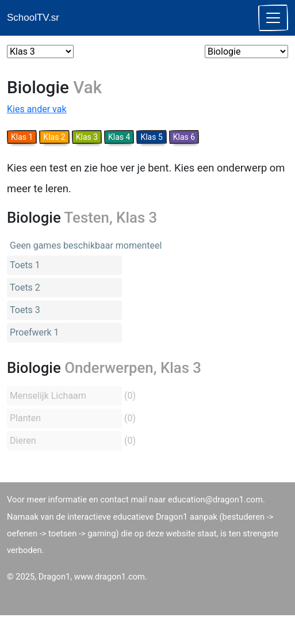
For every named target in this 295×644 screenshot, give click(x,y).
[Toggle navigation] (273, 18)
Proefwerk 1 (35, 332)
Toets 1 (25, 265)
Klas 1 (22, 137)
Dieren (23, 441)
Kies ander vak (37, 109)
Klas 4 (119, 137)
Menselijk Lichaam (48, 396)
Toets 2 (25, 287)
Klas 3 (87, 137)
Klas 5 (151, 137)
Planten (25, 418)
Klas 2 (54, 137)
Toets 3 (25, 310)
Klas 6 (184, 137)
